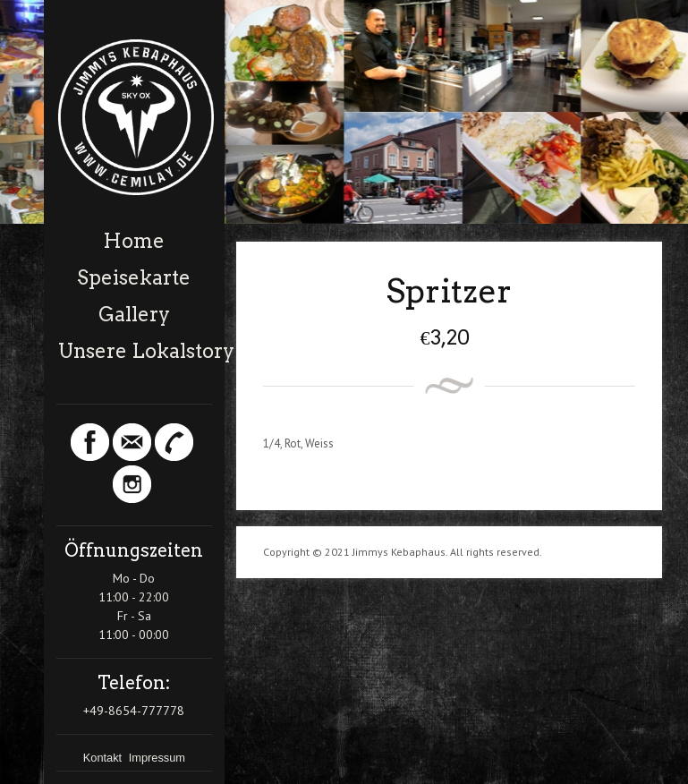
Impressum (157, 758)
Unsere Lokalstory (135, 351)
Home (134, 241)
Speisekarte (134, 277)
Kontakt (104, 758)
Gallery (134, 314)
